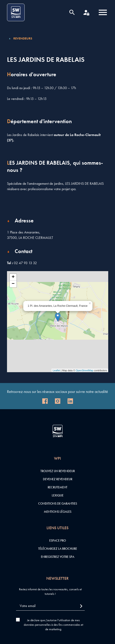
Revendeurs (23, 38)
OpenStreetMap (84, 370)
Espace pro (58, 540)
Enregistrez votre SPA (58, 557)
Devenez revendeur (58, 479)
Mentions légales (58, 512)
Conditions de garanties (58, 503)
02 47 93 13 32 (25, 263)
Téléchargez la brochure (58, 549)
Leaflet (56, 370)
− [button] (13, 284)
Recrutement (57, 487)
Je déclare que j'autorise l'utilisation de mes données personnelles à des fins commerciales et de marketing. (53, 625)
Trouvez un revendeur (58, 471)
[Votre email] (50, 606)
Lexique (58, 495)
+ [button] (13, 277)
